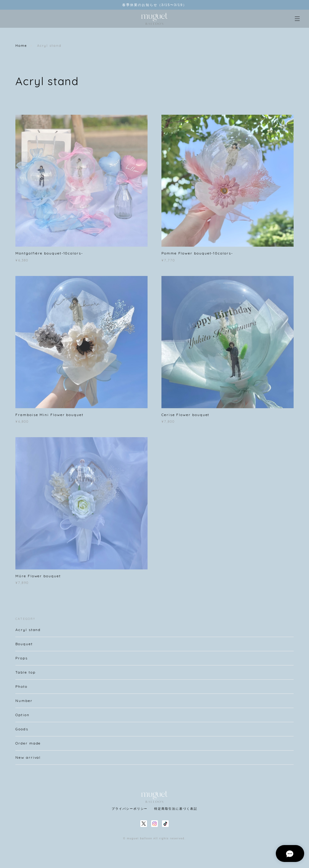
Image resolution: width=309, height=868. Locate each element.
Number (24, 703)
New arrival (28, 760)
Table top (25, 675)
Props (22, 660)
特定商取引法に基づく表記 (176, 809)
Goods (22, 731)
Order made (28, 746)
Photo (21, 689)
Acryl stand (28, 632)
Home (21, 46)
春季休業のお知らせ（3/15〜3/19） (154, 5)
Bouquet (24, 646)
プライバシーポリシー (130, 809)
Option (22, 717)
